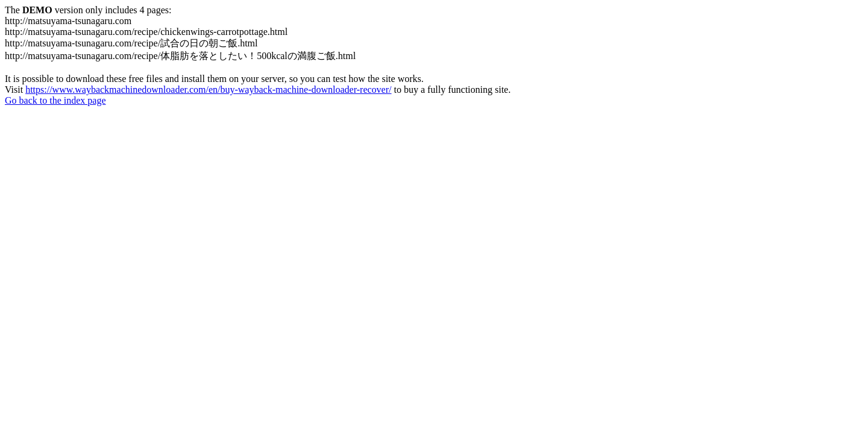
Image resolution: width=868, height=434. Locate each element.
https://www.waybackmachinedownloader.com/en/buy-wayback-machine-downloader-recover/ (208, 90)
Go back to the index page (55, 100)
